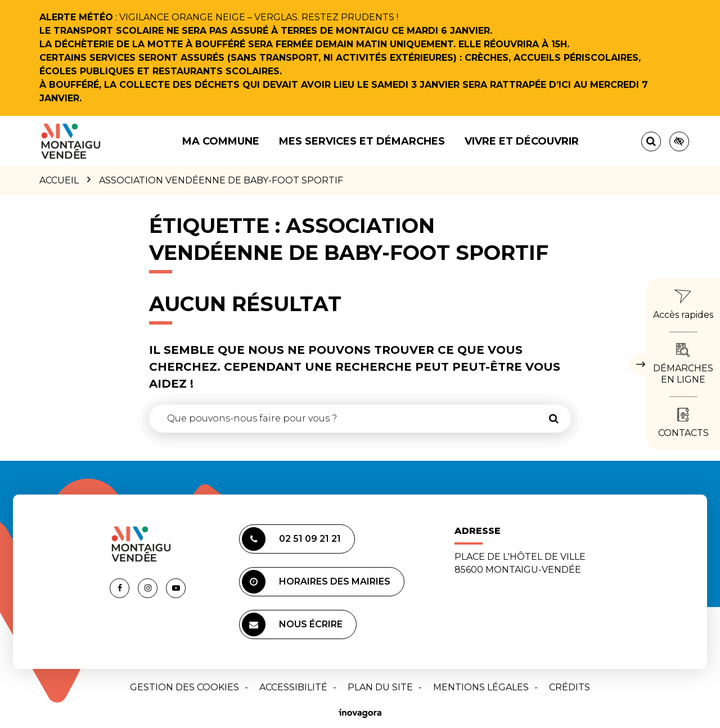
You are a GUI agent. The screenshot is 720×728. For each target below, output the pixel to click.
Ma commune (221, 141)
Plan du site (380, 687)
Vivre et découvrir (522, 141)
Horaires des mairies (316, 582)
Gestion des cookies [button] (184, 687)
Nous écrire (292, 624)
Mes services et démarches (362, 141)
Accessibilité (293, 687)
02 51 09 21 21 (291, 539)
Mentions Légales (481, 687)
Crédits (570, 687)
